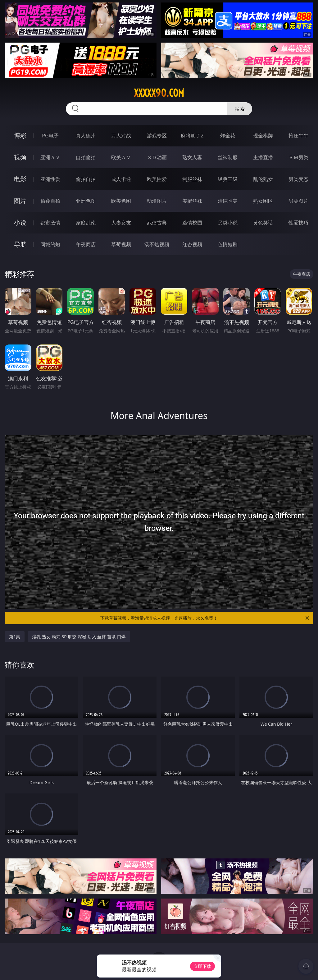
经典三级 (228, 179)
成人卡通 (121, 179)
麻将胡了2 (192, 136)
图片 (20, 201)
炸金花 (228, 136)
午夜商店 (86, 244)
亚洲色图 (86, 201)
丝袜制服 (228, 157)
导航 (20, 244)
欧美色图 (121, 201)
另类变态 (298, 179)
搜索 (240, 109)
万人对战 (121, 136)
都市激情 (50, 223)
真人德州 (86, 136)
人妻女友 (121, 223)
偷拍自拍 (86, 179)
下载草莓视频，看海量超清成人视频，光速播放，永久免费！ (205, 618)
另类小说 (228, 223)
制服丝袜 (192, 179)
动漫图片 (157, 201)
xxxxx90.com (159, 93)
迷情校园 (192, 223)
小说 (20, 222)
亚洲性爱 (50, 179)
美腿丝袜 (192, 201)
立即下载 (202, 966)
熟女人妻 (192, 157)
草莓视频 (121, 244)
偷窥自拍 (50, 201)
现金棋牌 (263, 136)
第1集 (15, 637)
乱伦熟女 (263, 179)
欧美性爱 (157, 179)
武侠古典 (157, 223)
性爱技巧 (298, 223)
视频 (20, 157)
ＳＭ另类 (298, 157)
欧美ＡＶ (121, 157)
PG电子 (50, 136)
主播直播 (263, 157)
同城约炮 (50, 244)
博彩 (20, 135)
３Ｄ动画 (157, 157)
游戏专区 (157, 136)
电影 (20, 179)
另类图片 (298, 201)
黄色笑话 (263, 223)
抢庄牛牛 (298, 136)
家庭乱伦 (86, 223)
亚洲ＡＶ (50, 157)
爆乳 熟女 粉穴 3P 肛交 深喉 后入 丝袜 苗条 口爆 (79, 637)
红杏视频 (192, 244)
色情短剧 (228, 244)
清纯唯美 (228, 201)
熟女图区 (263, 201)
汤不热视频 (157, 244)
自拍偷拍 (86, 157)
